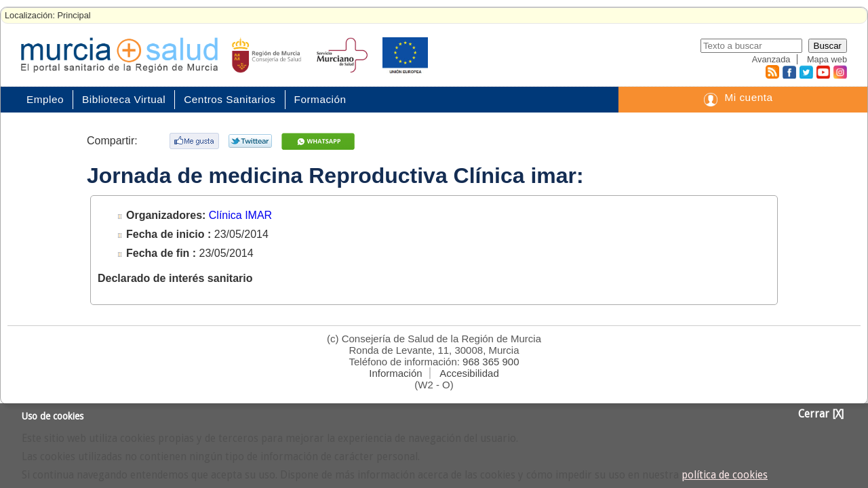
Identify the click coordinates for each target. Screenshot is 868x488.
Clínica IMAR (240, 215)
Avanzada (771, 59)
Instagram (840, 72)
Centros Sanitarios (230, 99)
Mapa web (827, 59)
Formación (320, 99)
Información (395, 373)
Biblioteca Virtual (124, 99)
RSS (772, 72)
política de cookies (725, 475)
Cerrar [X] (821, 414)
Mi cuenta (748, 97)
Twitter (806, 72)
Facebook (788, 72)
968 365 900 (491, 362)
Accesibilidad (469, 373)
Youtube (823, 72)
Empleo (45, 99)
